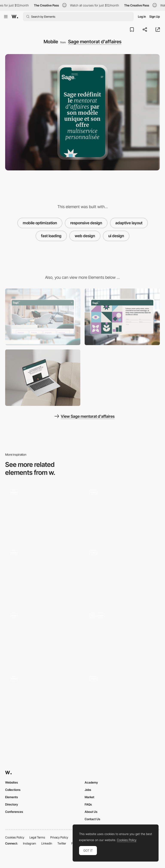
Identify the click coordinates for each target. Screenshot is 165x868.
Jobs (88, 790)
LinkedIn (47, 843)
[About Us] (43, 317)
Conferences (14, 812)
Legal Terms (37, 837)
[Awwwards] (15, 17)
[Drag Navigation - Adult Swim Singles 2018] (43, 512)
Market (89, 797)
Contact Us (92, 819)
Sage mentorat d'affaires (95, 42)
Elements (11, 797)
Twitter (62, 843)
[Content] (43, 378)
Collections (13, 790)
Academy (91, 782)
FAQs (88, 804)
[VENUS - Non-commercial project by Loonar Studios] (122, 572)
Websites (11, 782)
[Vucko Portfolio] (122, 700)
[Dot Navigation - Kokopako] (43, 700)
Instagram (30, 843)
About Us (91, 812)
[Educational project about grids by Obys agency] (122, 512)
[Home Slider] (122, 637)
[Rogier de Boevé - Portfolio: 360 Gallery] (43, 574)
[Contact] (122, 317)
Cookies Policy (15, 837)
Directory (12, 804)
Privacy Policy (59, 837)
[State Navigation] (43, 637)
